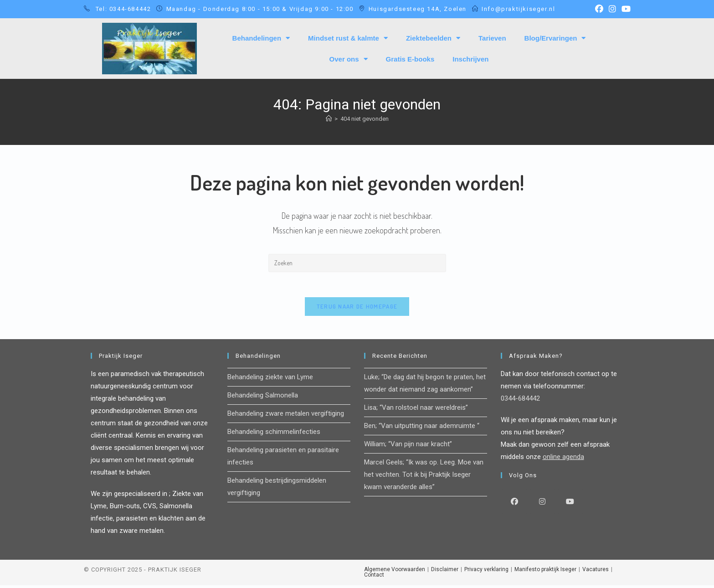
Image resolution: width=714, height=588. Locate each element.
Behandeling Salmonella (263, 398)
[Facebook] (515, 504)
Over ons (349, 59)
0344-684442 (520, 401)
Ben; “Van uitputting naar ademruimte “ (422, 428)
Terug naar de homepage (357, 309)
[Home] (329, 119)
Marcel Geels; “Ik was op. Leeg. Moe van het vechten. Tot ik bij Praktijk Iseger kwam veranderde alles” (424, 477)
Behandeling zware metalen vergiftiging (286, 416)
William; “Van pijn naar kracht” (408, 447)
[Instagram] (542, 504)
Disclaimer (445, 572)
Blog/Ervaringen (555, 38)
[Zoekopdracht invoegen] (357, 263)
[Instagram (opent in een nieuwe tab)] (612, 9)
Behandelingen (261, 38)
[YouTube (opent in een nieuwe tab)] (625, 9)
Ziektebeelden (433, 38)
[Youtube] (570, 504)
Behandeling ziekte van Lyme (270, 380)
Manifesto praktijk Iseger (545, 572)
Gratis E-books (410, 59)
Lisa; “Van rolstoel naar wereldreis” (416, 410)
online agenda (563, 459)
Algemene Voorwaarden (395, 572)
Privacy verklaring (486, 572)
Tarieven (492, 38)
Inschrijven (470, 59)
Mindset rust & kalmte (348, 38)
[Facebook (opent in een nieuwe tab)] (599, 9)
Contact (374, 578)
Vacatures (596, 572)
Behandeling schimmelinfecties (274, 434)
